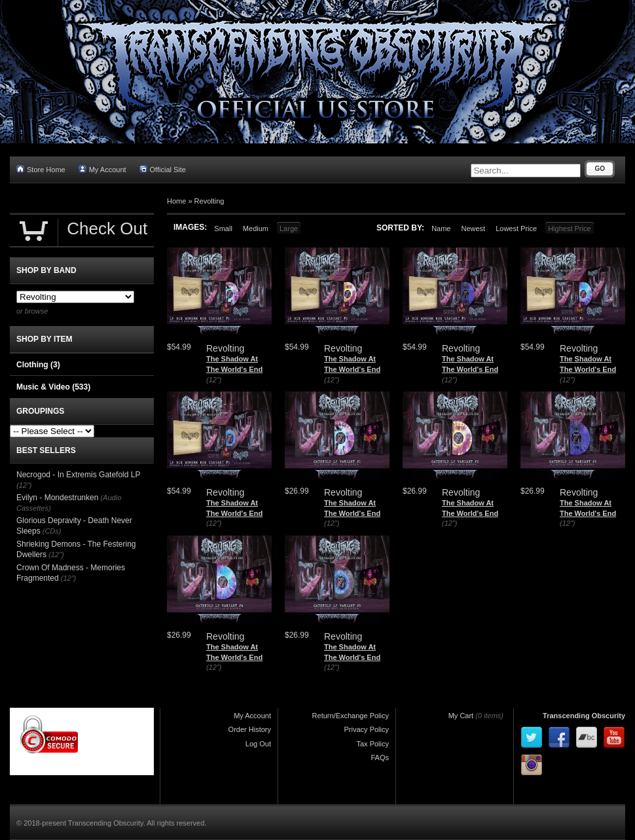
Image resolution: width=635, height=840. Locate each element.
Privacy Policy (367, 729)
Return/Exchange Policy (351, 716)
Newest (473, 228)
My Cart (461, 716)
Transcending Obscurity (584, 716)
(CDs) (52, 531)
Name (441, 228)
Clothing (38, 365)
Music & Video (53, 387)
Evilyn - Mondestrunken (57, 498)
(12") (214, 380)
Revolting (209, 201)
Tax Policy (372, 744)
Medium (256, 228)
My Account (102, 169)
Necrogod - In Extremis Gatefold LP (78, 475)
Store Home (41, 169)
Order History (250, 729)
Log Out (258, 744)
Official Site (163, 169)
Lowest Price (516, 228)
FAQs (380, 758)
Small (223, 228)
